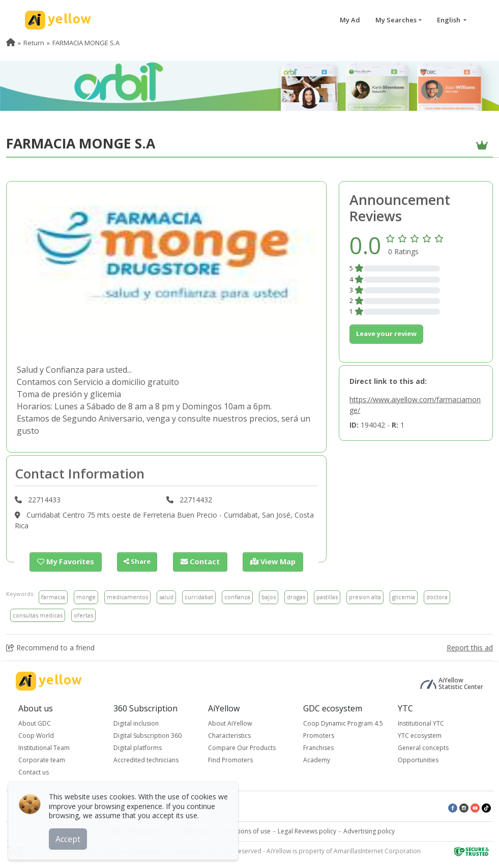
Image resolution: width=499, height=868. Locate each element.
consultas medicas (38, 615)
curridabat (199, 596)
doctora (437, 596)
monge (86, 596)
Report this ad (470, 647)
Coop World (36, 735)
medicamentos (127, 596)
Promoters (319, 735)
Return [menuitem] (34, 43)
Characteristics (229, 735)
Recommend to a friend (50, 647)
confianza (237, 596)
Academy (317, 759)
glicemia (404, 596)
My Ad (350, 20)
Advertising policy (369, 831)
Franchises (318, 747)
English (449, 20)
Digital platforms (138, 747)
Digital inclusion (136, 723)
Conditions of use (245, 831)
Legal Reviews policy (307, 831)
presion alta (365, 596)
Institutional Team (44, 747)
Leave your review (386, 334)
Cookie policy (193, 831)
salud (166, 596)
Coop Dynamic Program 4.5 (343, 723)
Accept (70, 837)
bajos (269, 596)
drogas (296, 596)
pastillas (327, 596)
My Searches (396, 20)
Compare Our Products (242, 747)
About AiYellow (230, 723)
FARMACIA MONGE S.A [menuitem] (86, 43)
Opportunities (418, 759)
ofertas (83, 615)
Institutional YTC (421, 723)
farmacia (53, 596)
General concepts (423, 747)
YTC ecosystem (420, 735)
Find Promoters (230, 759)
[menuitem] (11, 43)
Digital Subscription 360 (148, 735)
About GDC (35, 723)
